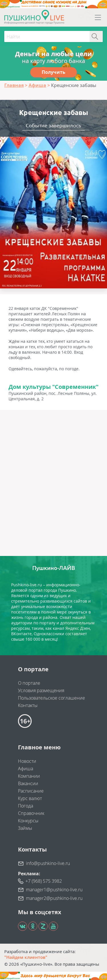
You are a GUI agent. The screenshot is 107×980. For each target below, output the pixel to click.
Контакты (28, 705)
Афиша (26, 769)
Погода (26, 806)
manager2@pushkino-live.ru (54, 898)
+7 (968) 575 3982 (44, 881)
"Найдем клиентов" (26, 957)
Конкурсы (28, 821)
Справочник (31, 813)
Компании (29, 776)
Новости (27, 761)
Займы (25, 828)
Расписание (31, 791)
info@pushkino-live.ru (48, 863)
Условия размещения (41, 690)
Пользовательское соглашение (52, 698)
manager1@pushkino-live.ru (54, 890)
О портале (29, 683)
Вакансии (28, 783)
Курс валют (30, 798)
